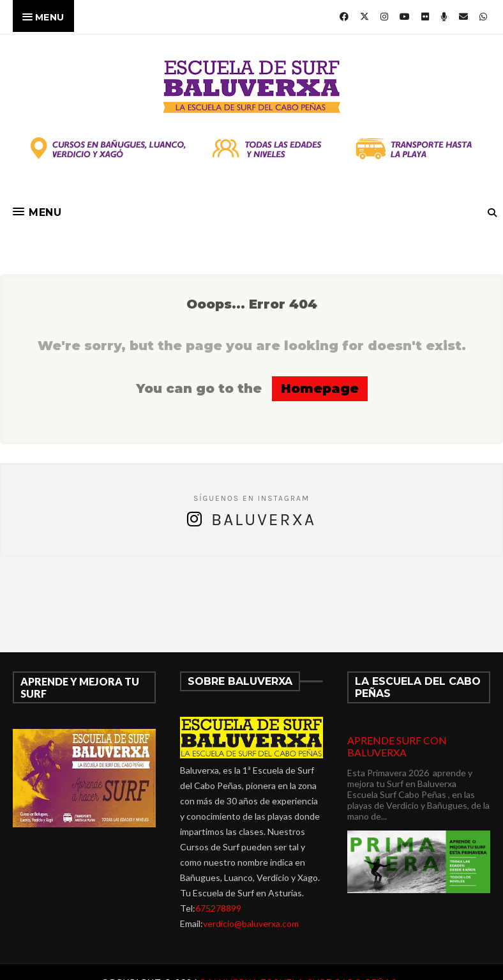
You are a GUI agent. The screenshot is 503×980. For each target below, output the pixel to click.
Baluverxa (264, 520)
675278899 (218, 908)
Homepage (320, 388)
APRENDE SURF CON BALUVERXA (397, 746)
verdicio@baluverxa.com (251, 923)
